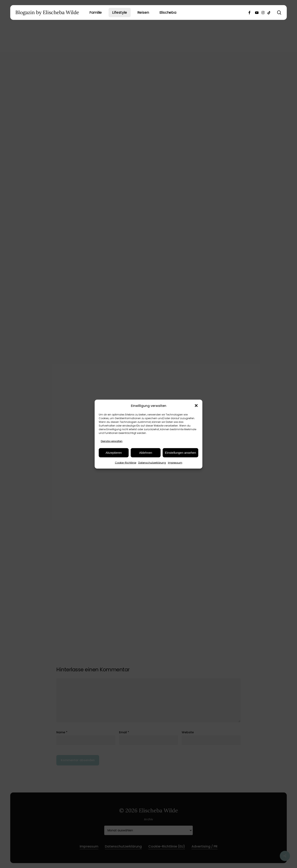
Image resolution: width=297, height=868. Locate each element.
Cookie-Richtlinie (126, 462)
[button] (196, 406)
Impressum (175, 462)
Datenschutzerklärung (152, 462)
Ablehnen (146, 453)
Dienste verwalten (112, 441)
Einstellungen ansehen (180, 453)
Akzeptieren (114, 453)
